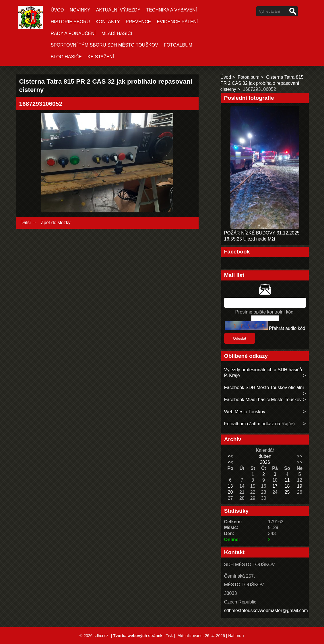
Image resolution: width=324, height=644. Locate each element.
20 (230, 492)
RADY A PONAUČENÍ (73, 33)
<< (230, 456)
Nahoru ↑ (236, 636)
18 (287, 486)
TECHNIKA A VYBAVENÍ (171, 10)
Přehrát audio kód (287, 328)
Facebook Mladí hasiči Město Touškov (263, 400)
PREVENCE (138, 22)
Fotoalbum (178, 45)
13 (230, 486)
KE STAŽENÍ (101, 57)
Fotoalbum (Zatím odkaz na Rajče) (259, 424)
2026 (265, 462)
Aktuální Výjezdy (118, 10)
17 (275, 486)
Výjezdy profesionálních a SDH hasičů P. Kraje (263, 373)
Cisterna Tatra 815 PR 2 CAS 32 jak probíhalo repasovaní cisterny (262, 83)
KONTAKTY (108, 22)
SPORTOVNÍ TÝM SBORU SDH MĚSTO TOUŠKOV (104, 45)
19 (300, 486)
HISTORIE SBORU (70, 22)
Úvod (57, 10)
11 (287, 480)
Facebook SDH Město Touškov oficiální (264, 388)
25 (287, 492)
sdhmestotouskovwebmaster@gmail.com (266, 611)
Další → (29, 223)
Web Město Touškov (245, 412)
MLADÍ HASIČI (117, 33)
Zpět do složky (56, 223)
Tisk (169, 636)
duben (265, 456)
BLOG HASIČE (66, 57)
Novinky (80, 10)
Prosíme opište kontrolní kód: (265, 312)
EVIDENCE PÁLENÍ (177, 22)
